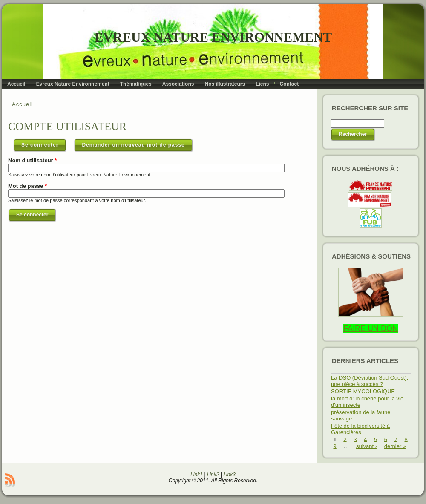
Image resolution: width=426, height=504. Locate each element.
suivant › (367, 446)
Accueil (22, 104)
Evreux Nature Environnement (213, 37)
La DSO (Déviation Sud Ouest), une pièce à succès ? (370, 381)
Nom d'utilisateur (32, 160)
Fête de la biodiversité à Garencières (360, 429)
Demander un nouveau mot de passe (133, 145)
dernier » (395, 446)
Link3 (229, 475)
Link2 (213, 475)
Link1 (197, 475)
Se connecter (44, 143)
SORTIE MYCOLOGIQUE (363, 391)
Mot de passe (27, 186)
